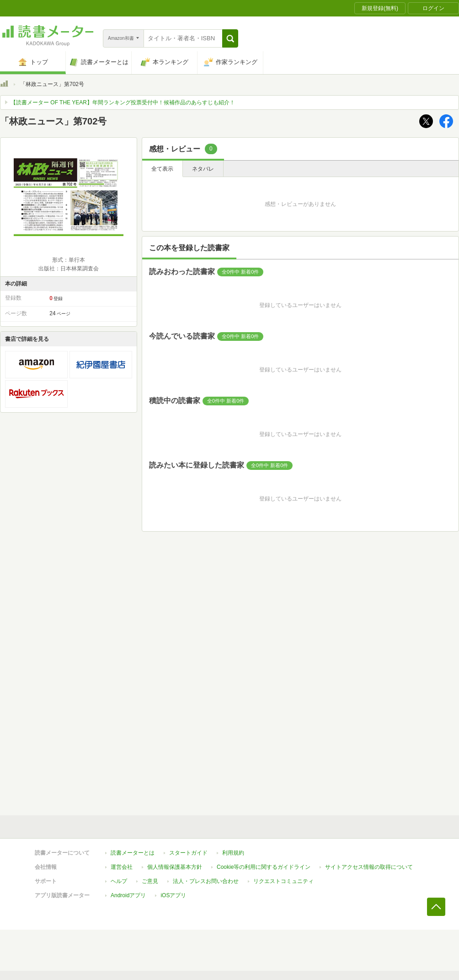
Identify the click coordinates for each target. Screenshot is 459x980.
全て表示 (162, 169)
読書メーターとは (133, 853)
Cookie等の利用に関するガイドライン (264, 867)
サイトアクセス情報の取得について (369, 867)
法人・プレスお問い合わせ (206, 881)
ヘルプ (119, 881)
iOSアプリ (173, 895)
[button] (230, 38)
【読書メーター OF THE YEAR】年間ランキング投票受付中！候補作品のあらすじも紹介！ (123, 102)
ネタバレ (203, 169)
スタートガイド (188, 853)
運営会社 (122, 867)
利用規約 (233, 853)
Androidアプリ (128, 895)
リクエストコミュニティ (283, 881)
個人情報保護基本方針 (175, 867)
